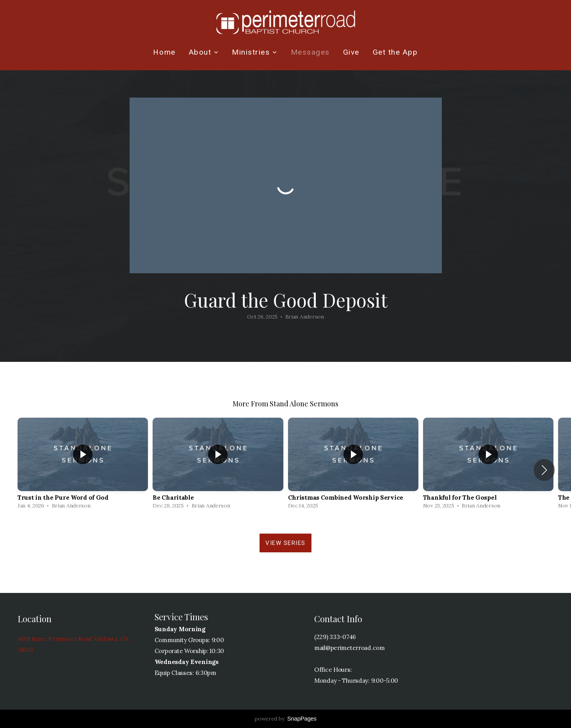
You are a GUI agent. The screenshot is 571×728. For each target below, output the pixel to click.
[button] (544, 470)
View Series (285, 543)
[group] (83, 465)
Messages (310, 52)
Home (164, 52)
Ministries (254, 52)
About (204, 52)
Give (351, 52)
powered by (285, 719)
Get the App (395, 52)
